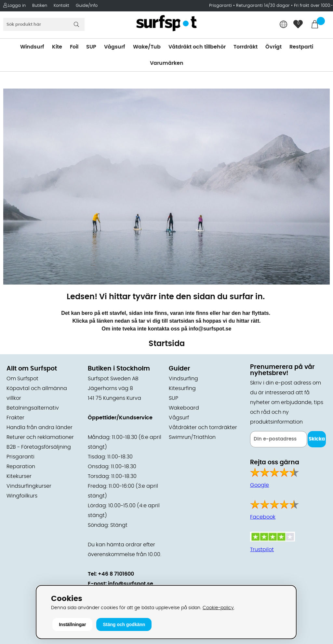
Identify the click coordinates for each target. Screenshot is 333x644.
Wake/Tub (147, 47)
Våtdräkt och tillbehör (197, 47)
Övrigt (273, 47)
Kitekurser (19, 476)
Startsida (167, 344)
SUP (91, 47)
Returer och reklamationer (40, 437)
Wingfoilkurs (22, 496)
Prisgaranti (221, 6)
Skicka (317, 439)
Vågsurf (115, 47)
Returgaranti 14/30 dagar (263, 6)
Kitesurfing (182, 388)
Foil (74, 47)
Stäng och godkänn (124, 624)
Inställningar (72, 624)
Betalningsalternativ (33, 408)
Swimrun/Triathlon (192, 437)
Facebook (263, 517)
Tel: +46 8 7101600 (111, 574)
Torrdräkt (246, 47)
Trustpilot (262, 550)
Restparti (301, 47)
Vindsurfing (183, 379)
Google (260, 485)
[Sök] (44, 24)
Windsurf (32, 47)
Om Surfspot (22, 379)
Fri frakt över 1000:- (313, 6)
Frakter (15, 418)
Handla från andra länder (40, 427)
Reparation (21, 467)
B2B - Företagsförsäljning (39, 447)
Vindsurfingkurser (29, 486)
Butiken (40, 6)
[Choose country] (284, 25)
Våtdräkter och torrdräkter (203, 427)
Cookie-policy (218, 608)
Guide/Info (87, 6)
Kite (57, 47)
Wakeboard (184, 408)
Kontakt (61, 6)
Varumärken (167, 63)
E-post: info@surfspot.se (120, 584)
